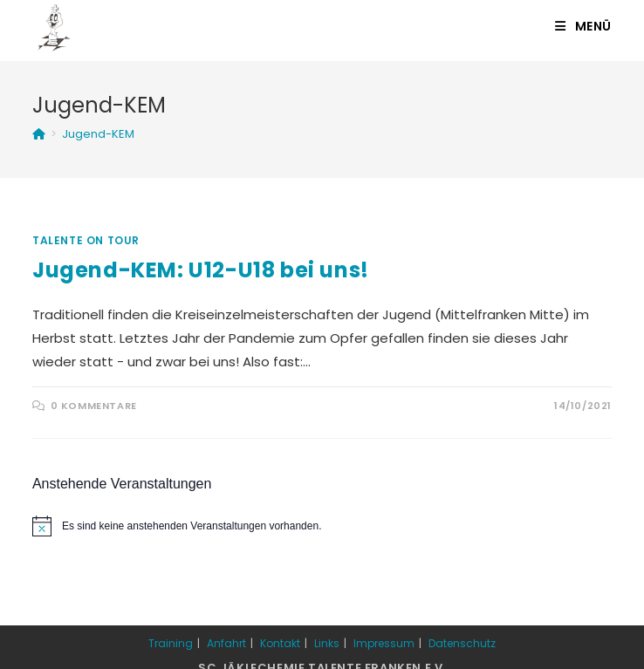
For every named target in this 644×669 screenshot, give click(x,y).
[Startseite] (39, 134)
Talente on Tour (86, 240)
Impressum (384, 643)
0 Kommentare (94, 406)
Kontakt (280, 643)
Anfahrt (226, 643)
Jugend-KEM (98, 134)
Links (327, 643)
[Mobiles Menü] (583, 26)
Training (171, 643)
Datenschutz (462, 643)
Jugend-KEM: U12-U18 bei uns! (201, 270)
